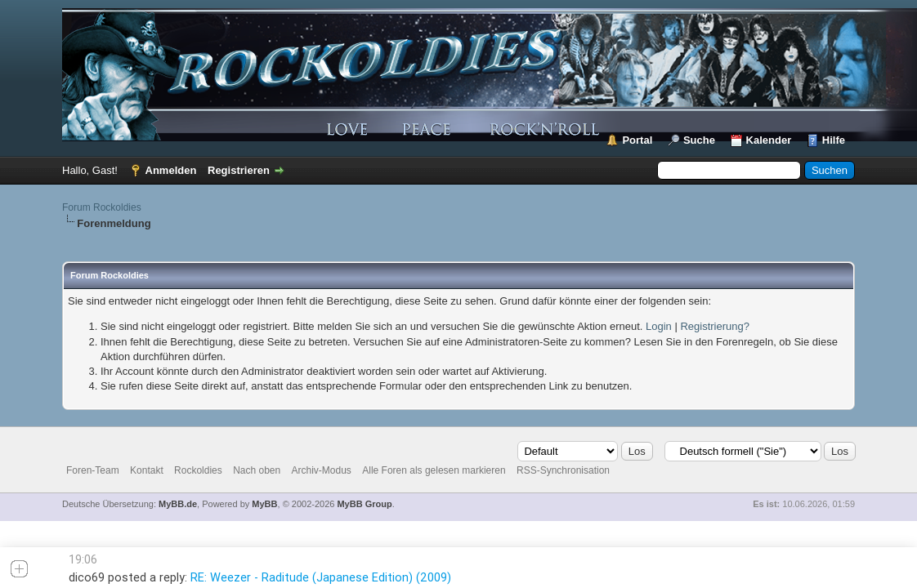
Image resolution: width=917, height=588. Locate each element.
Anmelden (171, 170)
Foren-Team (93, 470)
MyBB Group (364, 504)
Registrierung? (715, 326)
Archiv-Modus (322, 470)
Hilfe (834, 140)
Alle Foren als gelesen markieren (434, 470)
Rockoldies (198, 470)
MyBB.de (178, 504)
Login (659, 326)
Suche (699, 140)
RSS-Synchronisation (563, 470)
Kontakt (147, 470)
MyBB (264, 504)
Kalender (769, 140)
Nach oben (257, 470)
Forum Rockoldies (102, 207)
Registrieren (239, 170)
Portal (637, 140)
